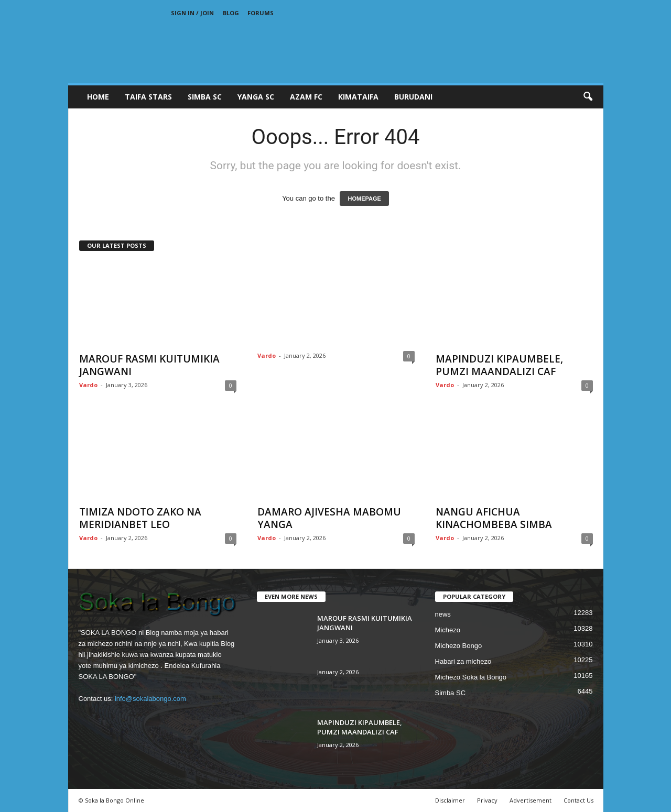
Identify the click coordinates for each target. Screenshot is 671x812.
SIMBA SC (205, 97)
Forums (261, 13)
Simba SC (451, 693)
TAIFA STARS (148, 97)
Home (98, 97)
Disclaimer (450, 800)
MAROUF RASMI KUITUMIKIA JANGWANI (149, 365)
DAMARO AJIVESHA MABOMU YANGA (329, 518)
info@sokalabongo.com (150, 699)
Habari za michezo (463, 661)
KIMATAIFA (358, 97)
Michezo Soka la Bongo (471, 677)
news (443, 614)
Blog (231, 13)
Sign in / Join (192, 13)
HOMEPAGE (364, 199)
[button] (588, 97)
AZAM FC (306, 97)
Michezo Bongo (459, 646)
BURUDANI (413, 97)
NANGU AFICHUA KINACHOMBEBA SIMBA (494, 518)
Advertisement (531, 800)
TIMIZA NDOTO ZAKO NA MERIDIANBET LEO (140, 518)
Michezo (448, 630)
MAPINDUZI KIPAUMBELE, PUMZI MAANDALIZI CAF (499, 365)
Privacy (487, 800)
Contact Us (578, 800)
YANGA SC (256, 97)
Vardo (88, 385)
